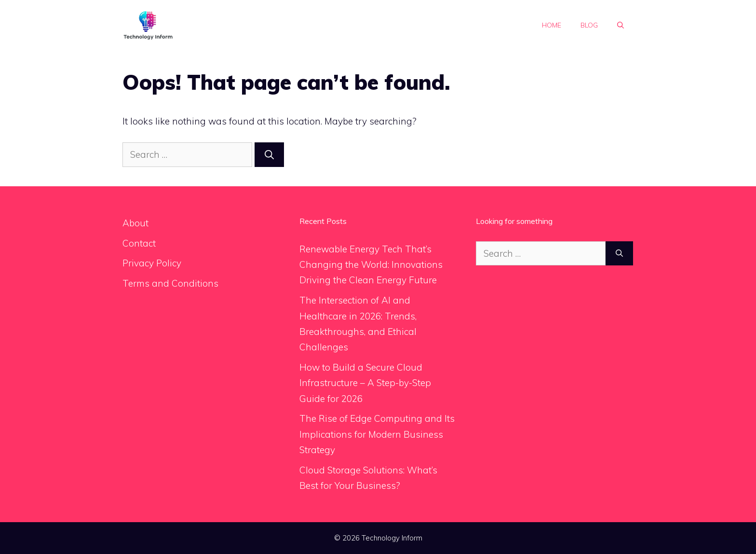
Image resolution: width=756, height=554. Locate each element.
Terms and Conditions (170, 283)
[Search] (269, 155)
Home (552, 25)
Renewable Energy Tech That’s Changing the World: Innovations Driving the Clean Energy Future (371, 265)
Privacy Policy (152, 263)
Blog (589, 25)
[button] (621, 25)
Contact (139, 243)
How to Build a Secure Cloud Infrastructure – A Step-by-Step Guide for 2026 (365, 383)
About (135, 223)
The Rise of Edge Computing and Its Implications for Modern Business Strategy (377, 434)
